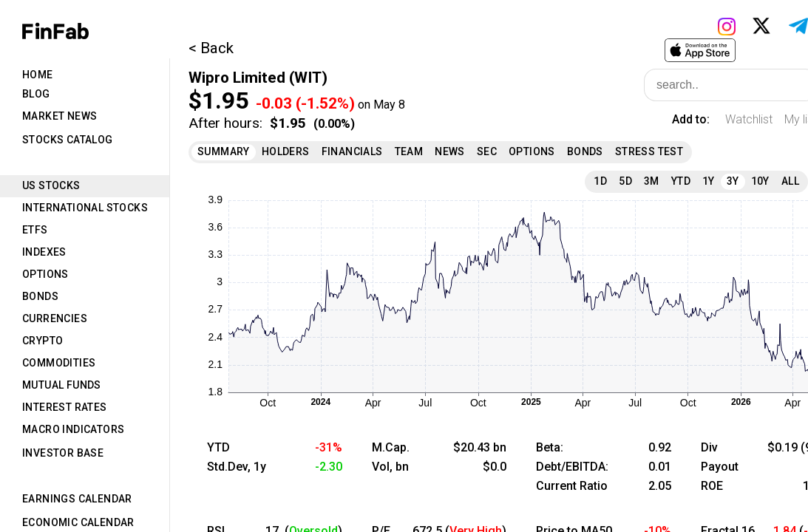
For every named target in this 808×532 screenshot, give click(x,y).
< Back (211, 48)
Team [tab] (409, 151)
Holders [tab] (286, 151)
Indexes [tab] (44, 252)
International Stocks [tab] (85, 208)
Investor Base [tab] (63, 453)
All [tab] (790, 181)
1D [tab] (600, 181)
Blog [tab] (36, 94)
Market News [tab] (60, 116)
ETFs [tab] (35, 230)
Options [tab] (45, 274)
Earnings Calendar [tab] (77, 499)
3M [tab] (652, 181)
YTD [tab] (681, 181)
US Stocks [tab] (51, 185)
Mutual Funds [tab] (62, 385)
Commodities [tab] (59, 363)
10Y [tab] (760, 181)
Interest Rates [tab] (65, 407)
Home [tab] (38, 75)
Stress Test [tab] (649, 151)
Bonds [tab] (40, 296)
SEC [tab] (487, 151)
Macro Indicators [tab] (73, 429)
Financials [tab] (352, 151)
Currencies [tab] (55, 318)
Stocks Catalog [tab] (68, 140)
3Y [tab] (733, 181)
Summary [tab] (224, 151)
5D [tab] (625, 181)
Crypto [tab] (43, 341)
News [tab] (450, 151)
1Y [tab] (709, 181)
